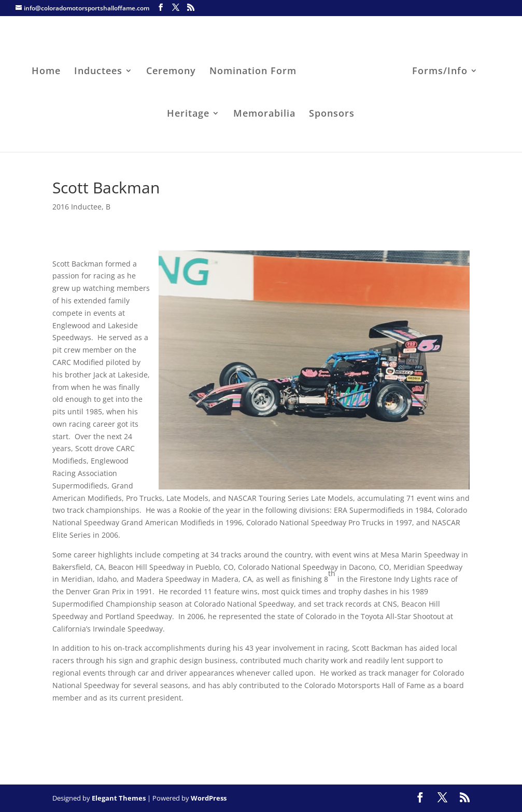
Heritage (188, 112)
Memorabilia (264, 112)
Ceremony (174, 69)
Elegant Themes (119, 798)
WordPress (209, 798)
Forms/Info (437, 69)
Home (49, 69)
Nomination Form (256, 69)
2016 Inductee (77, 207)
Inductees (101, 69)
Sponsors (332, 112)
